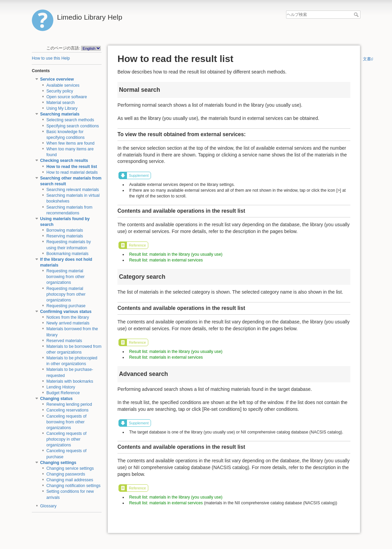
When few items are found (70, 143)
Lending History (61, 387)
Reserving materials (65, 236)
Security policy (60, 91)
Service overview (57, 79)
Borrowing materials (65, 230)
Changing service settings (70, 468)
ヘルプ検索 (357, 15)
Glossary (48, 506)
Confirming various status (66, 312)
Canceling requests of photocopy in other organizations (67, 439)
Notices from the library (68, 317)
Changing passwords (66, 474)
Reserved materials (64, 341)
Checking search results (64, 161)
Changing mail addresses (70, 480)
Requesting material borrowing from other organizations (66, 277)
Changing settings (58, 463)
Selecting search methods (70, 120)
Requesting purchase (66, 306)
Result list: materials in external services (166, 260)
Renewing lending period (69, 404)
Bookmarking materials (68, 254)
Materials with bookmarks (70, 381)
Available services (63, 85)
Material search (61, 103)
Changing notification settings (73, 486)
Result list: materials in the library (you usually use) (176, 254)
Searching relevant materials (73, 190)
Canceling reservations (68, 410)
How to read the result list (72, 167)
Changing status (57, 399)
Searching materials (60, 114)
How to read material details (72, 172)
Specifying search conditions (73, 126)
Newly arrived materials (68, 323)
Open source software (67, 97)
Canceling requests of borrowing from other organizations (67, 422)
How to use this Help (51, 58)
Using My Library (62, 108)
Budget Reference (63, 393)
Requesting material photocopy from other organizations (66, 294)
